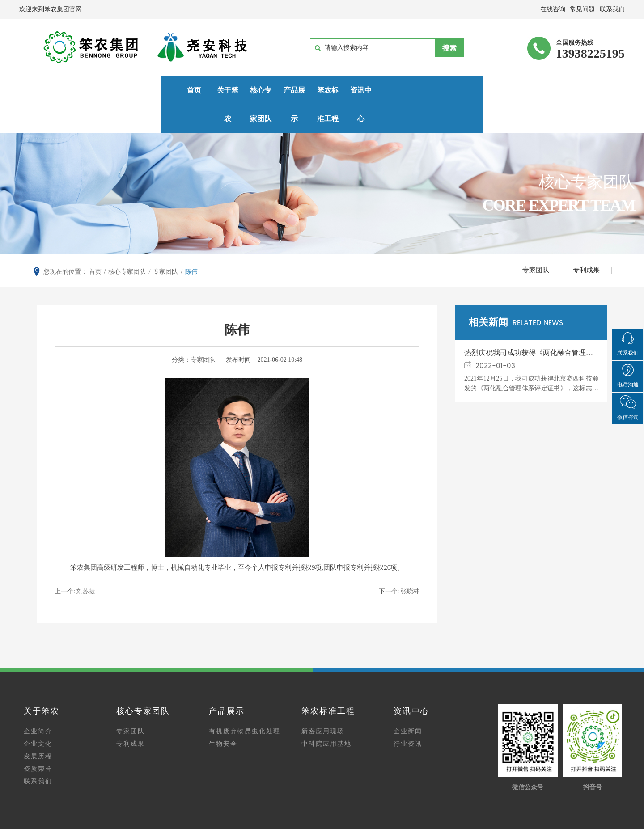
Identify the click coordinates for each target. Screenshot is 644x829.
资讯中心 (402, 90)
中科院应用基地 (326, 718)
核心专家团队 (197, 90)
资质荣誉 (38, 743)
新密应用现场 (323, 705)
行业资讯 (408, 718)
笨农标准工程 (334, 90)
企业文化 (38, 718)
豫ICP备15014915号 (352, 813)
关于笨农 (129, 90)
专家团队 (531, 243)
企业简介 (38, 705)
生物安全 (223, 718)
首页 (60, 90)
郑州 (391, 823)
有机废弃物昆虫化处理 (245, 705)
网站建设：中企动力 (355, 823)
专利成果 (585, 243)
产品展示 (265, 90)
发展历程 (38, 730)
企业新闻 (408, 705)
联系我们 (38, 755)
